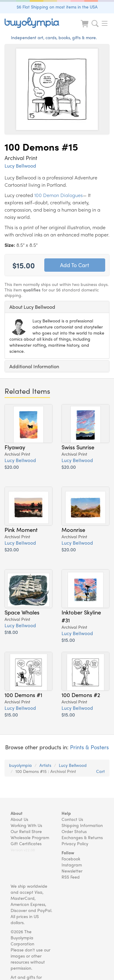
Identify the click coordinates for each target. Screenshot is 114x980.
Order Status (74, 831)
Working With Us (26, 825)
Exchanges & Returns (82, 837)
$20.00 (12, 467)
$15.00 (68, 640)
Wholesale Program (30, 837)
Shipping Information (82, 825)
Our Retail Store (26, 831)
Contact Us (72, 819)
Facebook (71, 859)
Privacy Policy (75, 843)
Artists (45, 765)
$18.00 (11, 632)
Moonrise (73, 529)
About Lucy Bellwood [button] (32, 307)
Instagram (72, 865)
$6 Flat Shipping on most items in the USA (57, 7)
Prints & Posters (89, 747)
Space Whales (22, 612)
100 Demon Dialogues (59, 195)
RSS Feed (71, 877)
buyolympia (20, 765)
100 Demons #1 (23, 695)
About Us (19, 819)
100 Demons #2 (81, 695)
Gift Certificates (26, 843)
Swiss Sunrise (78, 447)
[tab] (57, 307)
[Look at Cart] (85, 27)
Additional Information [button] (34, 366)
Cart (101, 771)
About (17, 813)
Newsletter (72, 871)
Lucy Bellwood (20, 166)
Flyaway (15, 447)
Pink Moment (21, 529)
